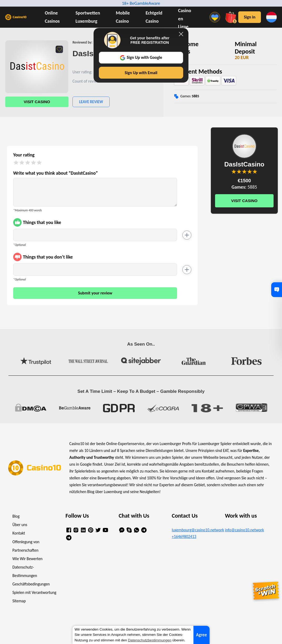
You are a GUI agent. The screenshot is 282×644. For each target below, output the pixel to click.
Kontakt (19, 533)
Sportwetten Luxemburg (88, 17)
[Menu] (216, 17)
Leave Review (91, 102)
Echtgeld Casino (154, 17)
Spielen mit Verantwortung (34, 592)
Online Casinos (52, 17)
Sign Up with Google (141, 58)
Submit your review (95, 293)
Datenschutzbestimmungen (150, 640)
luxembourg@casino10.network (194, 530)
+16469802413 (184, 536)
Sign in (250, 17)
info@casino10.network (244, 530)
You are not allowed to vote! (255, 171)
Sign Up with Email (141, 73)
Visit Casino (37, 102)
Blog (16, 516)
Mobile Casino (123, 17)
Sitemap (19, 601)
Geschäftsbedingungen (31, 584)
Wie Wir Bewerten (27, 559)
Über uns (20, 525)
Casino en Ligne (185, 19)
